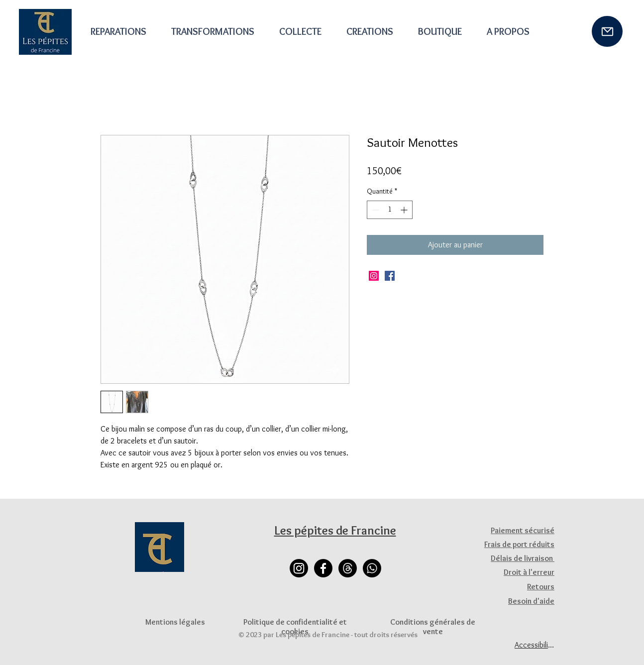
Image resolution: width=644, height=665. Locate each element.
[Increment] (405, 210)
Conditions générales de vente (433, 627)
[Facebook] (390, 276)
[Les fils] (348, 568)
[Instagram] (374, 276)
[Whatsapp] (372, 568)
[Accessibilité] (535, 645)
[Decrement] (375, 210)
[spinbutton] (390, 210)
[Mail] (607, 31)
